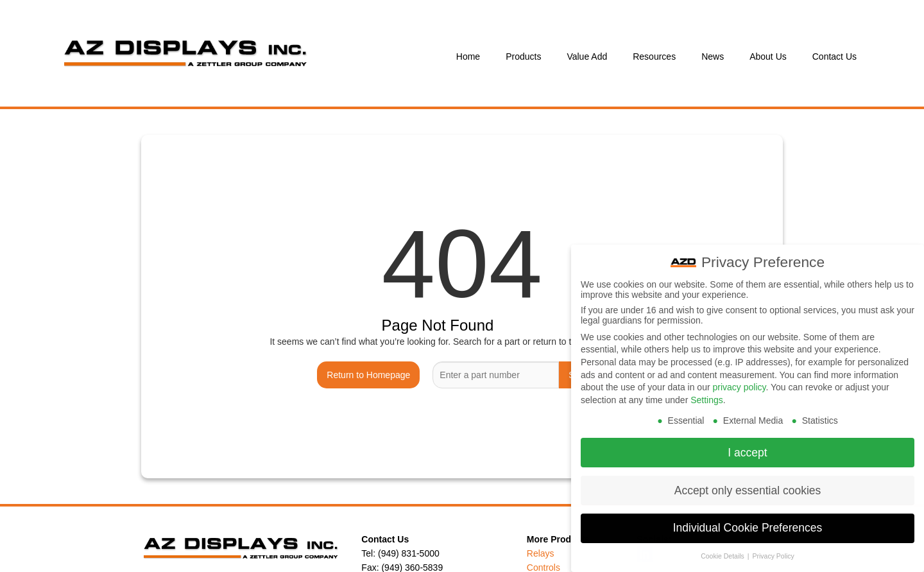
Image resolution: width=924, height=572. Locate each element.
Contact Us (834, 56)
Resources (654, 56)
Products (523, 56)
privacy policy (739, 379)
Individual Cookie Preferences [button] (748, 520)
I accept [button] (747, 444)
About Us (768, 56)
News (713, 56)
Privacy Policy (773, 548)
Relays (541, 553)
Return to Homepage (368, 375)
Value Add (587, 56)
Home (468, 56)
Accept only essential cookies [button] (748, 482)
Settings (707, 392)
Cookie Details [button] (723, 548)
